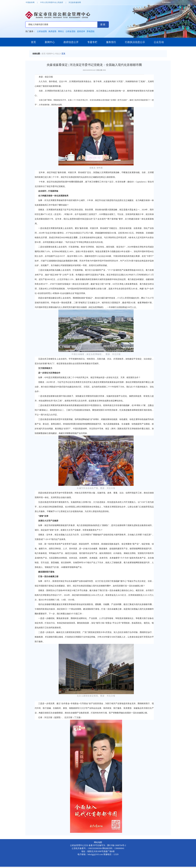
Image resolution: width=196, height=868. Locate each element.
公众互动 (159, 42)
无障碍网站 (166, 2)
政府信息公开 (71, 42)
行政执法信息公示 (135, 42)
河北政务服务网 (75, 2)
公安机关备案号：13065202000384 (87, 848)
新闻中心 (50, 42)
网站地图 (98, 842)
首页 (33, 42)
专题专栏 (92, 42)
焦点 (58, 54)
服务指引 (111, 42)
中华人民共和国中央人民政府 (52, 2)
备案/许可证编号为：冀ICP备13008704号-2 (107, 845)
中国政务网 (30, 2)
